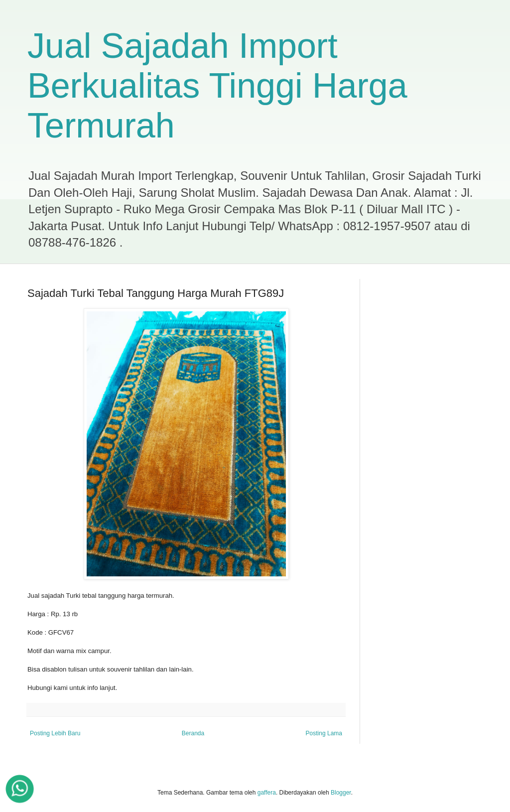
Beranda (193, 733)
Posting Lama (324, 733)
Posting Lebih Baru (55, 733)
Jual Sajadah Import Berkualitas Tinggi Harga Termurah (217, 86)
